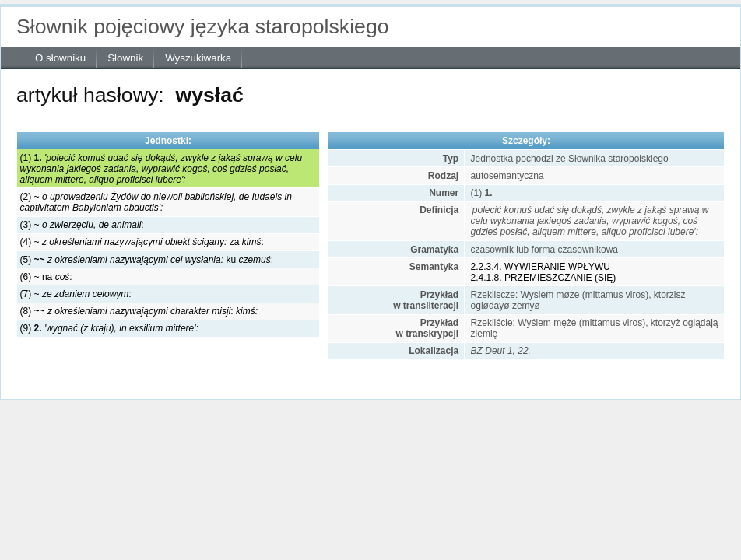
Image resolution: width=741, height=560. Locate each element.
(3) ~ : (82, 225)
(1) (161, 169)
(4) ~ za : (142, 242)
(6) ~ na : (46, 277)
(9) (109, 328)
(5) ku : (147, 260)
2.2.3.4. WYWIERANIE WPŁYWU (541, 267)
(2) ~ (156, 202)
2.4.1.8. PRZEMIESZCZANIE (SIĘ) (544, 278)
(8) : (139, 311)
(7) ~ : (76, 294)
